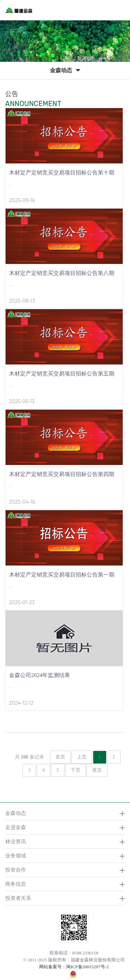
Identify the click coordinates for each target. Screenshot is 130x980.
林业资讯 (16, 841)
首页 (60, 757)
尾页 (97, 770)
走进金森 (16, 827)
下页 (76, 770)
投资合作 (16, 870)
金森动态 (16, 813)
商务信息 (16, 884)
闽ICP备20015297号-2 (87, 967)
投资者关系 (18, 898)
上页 (82, 757)
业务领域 (16, 855)
